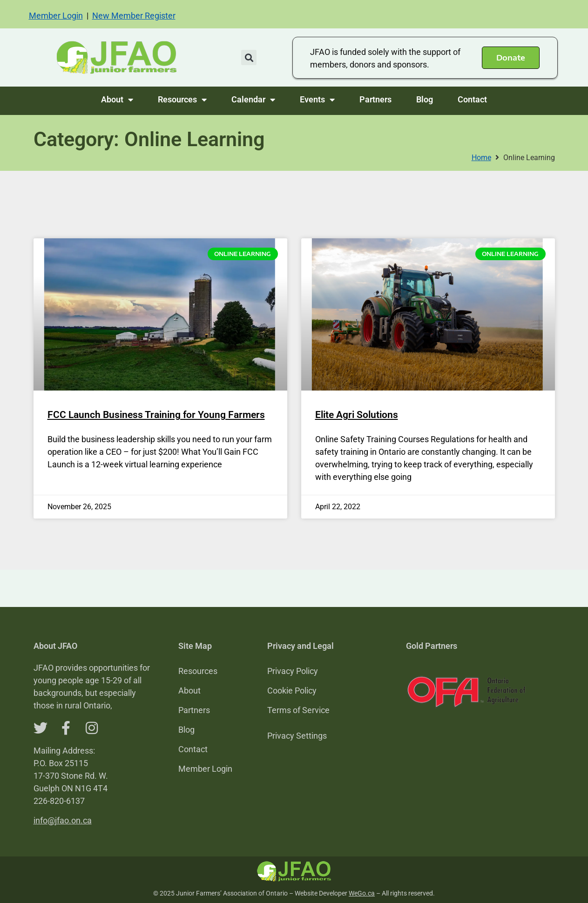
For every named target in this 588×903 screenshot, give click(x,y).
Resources (182, 100)
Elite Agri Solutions (357, 415)
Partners (375, 99)
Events (317, 100)
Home (481, 158)
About (117, 100)
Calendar (253, 100)
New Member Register (134, 16)
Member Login (56, 16)
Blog (425, 99)
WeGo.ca (362, 893)
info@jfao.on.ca (63, 820)
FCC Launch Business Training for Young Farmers (156, 415)
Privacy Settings (297, 736)
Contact (472, 99)
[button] (249, 57)
